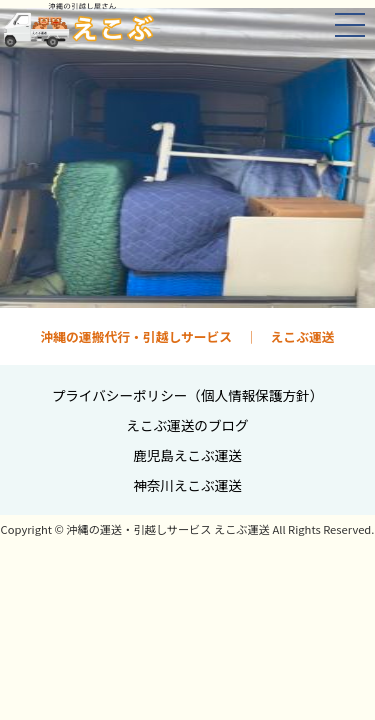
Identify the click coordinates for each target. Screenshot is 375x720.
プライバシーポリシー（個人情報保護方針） (188, 395)
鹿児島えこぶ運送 (187, 455)
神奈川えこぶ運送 (187, 485)
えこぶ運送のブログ (187, 425)
